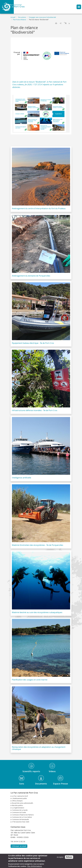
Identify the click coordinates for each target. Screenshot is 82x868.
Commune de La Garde (20, 810)
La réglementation (18, 808)
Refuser (69, 857)
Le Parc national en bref (20, 796)
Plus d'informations (35, 867)
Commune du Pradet (19, 812)
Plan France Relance (20, 20)
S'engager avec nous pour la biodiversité (42, 17)
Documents (41, 784)
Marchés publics (17, 805)
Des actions (22, 17)
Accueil (13, 17)
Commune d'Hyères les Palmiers (23, 815)
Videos (52, 771)
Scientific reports (31, 771)
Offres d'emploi (17, 801)
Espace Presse (60, 784)
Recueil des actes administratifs (23, 803)
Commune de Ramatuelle (20, 819)
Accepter (60, 857)
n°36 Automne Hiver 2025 (21, 822)
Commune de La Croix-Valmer (22, 817)
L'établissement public (19, 798)
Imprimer (56, 23)
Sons (22, 784)
